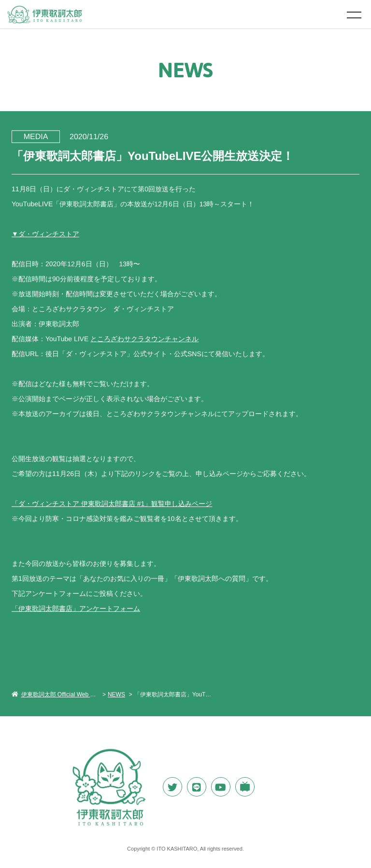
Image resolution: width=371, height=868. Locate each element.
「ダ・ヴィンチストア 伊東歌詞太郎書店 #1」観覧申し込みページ (112, 503)
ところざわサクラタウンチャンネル (144, 338)
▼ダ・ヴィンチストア (45, 233)
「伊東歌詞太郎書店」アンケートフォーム (76, 608)
